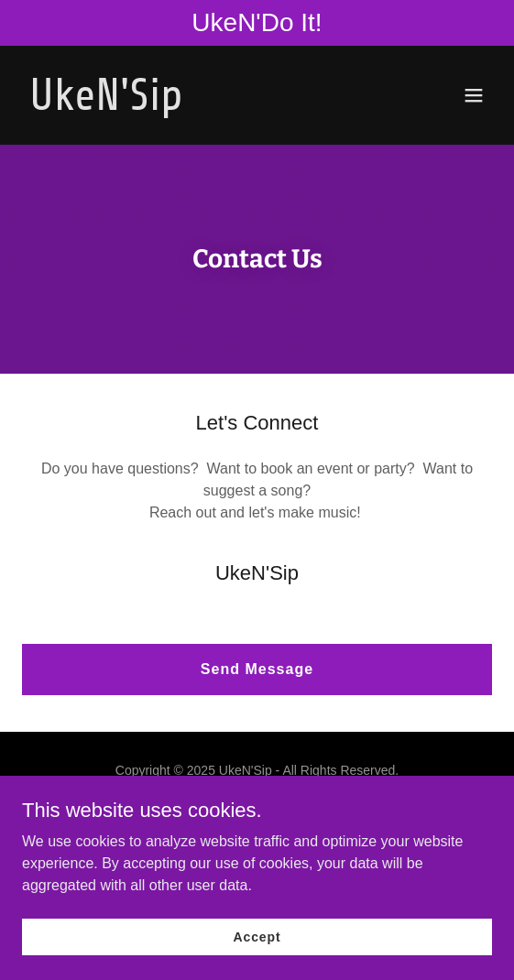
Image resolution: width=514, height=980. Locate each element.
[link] (186, 105)
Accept (257, 936)
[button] (474, 95)
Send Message (257, 669)
